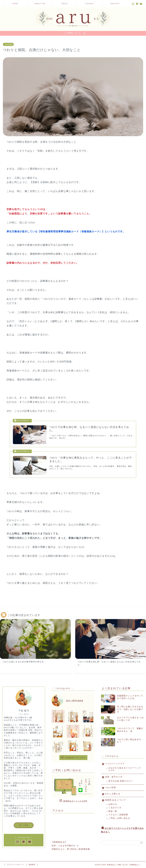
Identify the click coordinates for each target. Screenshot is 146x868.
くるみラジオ (115, 808)
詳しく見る (24, 825)
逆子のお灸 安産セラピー (121, 781)
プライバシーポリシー (15, 865)
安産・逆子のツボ (114, 777)
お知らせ (113, 804)
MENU (65, 4)
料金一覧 (113, 811)
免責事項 (32, 865)
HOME (15, 4)
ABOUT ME (40, 4)
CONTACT (115, 4)
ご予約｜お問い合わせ (119, 818)
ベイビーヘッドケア (115, 764)
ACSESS (89, 4)
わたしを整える (113, 794)
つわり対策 (8, 44)
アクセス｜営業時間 (118, 815)
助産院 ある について (116, 800)
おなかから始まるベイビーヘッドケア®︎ (125, 769)
